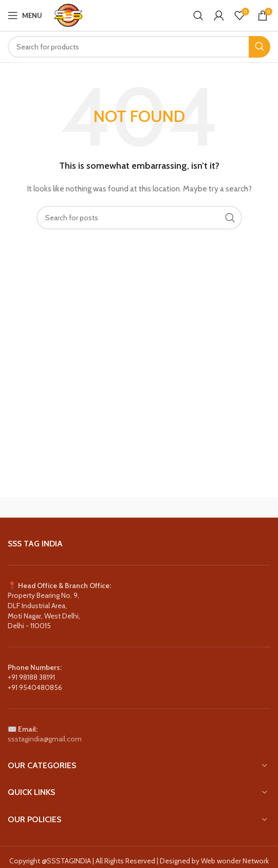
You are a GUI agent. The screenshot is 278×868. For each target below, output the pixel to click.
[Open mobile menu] (25, 15)
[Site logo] (68, 14)
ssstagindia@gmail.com (45, 739)
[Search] (198, 15)
